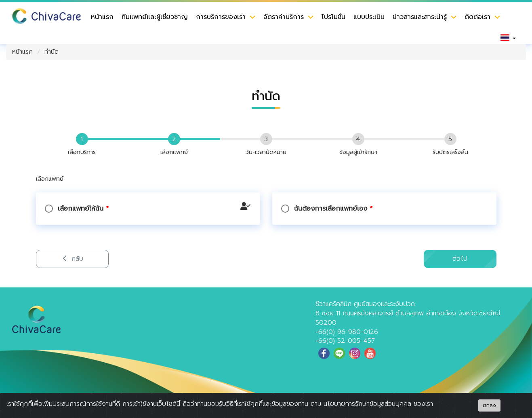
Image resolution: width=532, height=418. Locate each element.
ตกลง (489, 405)
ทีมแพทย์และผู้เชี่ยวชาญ (155, 17)
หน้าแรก (102, 17)
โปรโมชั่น (333, 17)
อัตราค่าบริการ (284, 17)
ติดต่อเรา (477, 17)
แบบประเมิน (369, 17)
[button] (508, 38)
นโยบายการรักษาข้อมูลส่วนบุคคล (367, 404)
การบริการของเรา (221, 17)
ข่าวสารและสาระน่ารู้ (420, 17)
